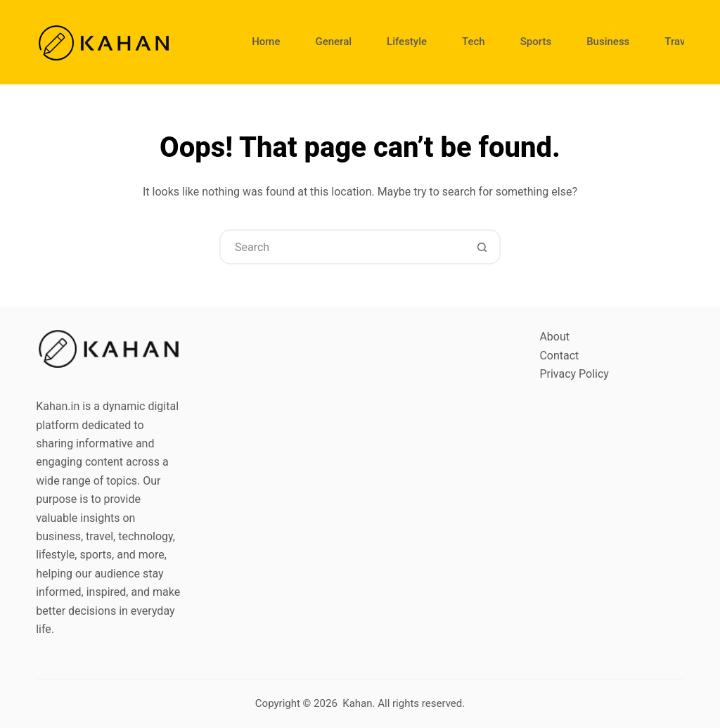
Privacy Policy (574, 374)
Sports (536, 41)
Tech (474, 41)
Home (266, 41)
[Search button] (482, 247)
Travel (679, 41)
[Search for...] (342, 247)
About (554, 337)
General (333, 41)
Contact (559, 356)
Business (608, 41)
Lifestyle (407, 41)
